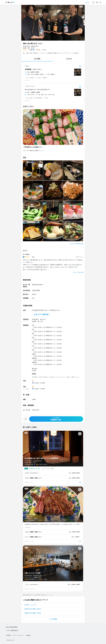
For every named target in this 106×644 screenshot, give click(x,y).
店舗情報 (69, 59)
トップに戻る (53, 619)
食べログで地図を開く (43, 314)
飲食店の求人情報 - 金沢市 (33, 609)
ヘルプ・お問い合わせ (12, 630)
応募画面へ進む (56, 419)
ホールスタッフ (34, 473)
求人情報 (37, 59)
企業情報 (28, 635)
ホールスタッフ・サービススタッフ (37, 90)
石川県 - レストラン (31, 605)
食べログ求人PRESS (12, 627)
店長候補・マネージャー (33, 69)
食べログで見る (77, 272)
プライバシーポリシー (18, 635)
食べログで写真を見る (76, 244)
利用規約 (9, 635)
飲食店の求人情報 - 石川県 (33, 613)
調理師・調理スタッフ (36, 478)
